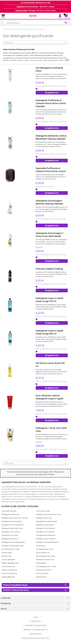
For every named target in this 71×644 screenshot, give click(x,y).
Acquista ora (52, 93)
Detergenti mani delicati (45, 532)
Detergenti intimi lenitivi (11, 532)
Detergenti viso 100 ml (10, 539)
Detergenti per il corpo (10, 535)
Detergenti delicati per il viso (12, 528)
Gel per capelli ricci (43, 553)
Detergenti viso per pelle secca (47, 542)
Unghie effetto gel (8, 577)
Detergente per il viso (44, 518)
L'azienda (6, 598)
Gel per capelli (7, 553)
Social (4, 609)
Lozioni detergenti (8, 559)
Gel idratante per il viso (44, 549)
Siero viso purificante (9, 573)
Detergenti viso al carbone (46, 539)
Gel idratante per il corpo (11, 549)
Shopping (6, 603)
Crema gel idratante (9, 511)
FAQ (36, 617)
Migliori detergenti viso (10, 563)
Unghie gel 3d (41, 577)
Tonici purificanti (42, 573)
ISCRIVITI (21, 7)
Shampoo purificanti (44, 570)
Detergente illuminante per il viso (48, 514)
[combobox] (4, 42)
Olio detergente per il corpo (46, 566)
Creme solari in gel (43, 511)
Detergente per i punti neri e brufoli (15, 518)
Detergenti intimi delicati (45, 528)
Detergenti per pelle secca (46, 535)
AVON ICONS (21, 11)
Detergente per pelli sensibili (47, 521)
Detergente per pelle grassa (12, 521)
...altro (67, 60)
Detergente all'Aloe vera (10, 514)
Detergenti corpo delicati (45, 525)
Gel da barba (41, 546)
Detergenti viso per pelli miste (13, 546)
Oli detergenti (41, 563)
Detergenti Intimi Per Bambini (13, 525)
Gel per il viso (6, 556)
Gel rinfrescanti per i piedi (45, 556)
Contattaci (36, 621)
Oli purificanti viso (8, 566)
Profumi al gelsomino (9, 570)
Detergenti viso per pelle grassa (13, 542)
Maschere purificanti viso (45, 559)
